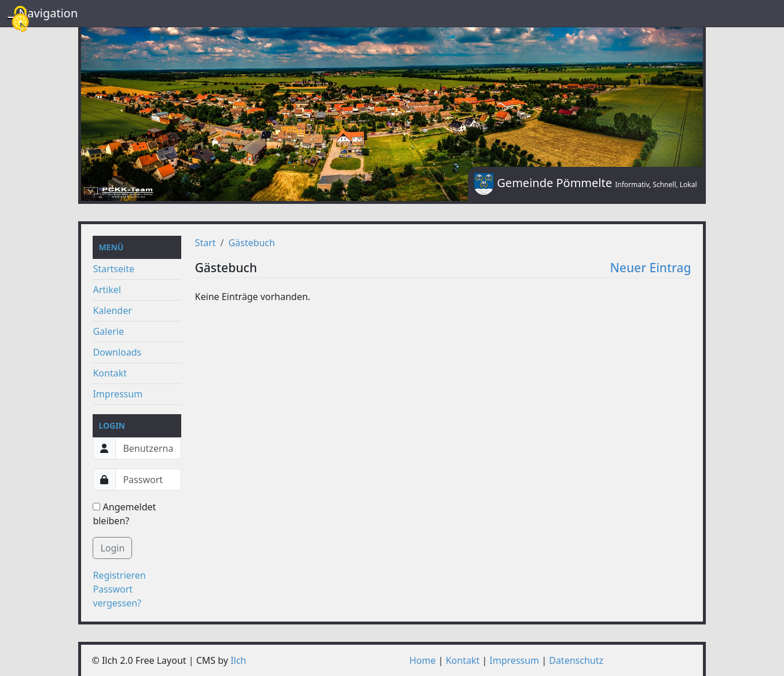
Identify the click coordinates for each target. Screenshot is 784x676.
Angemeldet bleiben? (124, 514)
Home (423, 660)
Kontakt (110, 373)
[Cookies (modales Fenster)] (20, 20)
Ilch (238, 660)
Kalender (112, 310)
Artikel (107, 290)
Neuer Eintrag (651, 268)
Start (206, 243)
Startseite (113, 269)
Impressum (118, 394)
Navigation (48, 13)
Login (112, 548)
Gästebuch (251, 243)
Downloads (117, 352)
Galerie (108, 331)
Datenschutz (576, 660)
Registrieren (119, 575)
